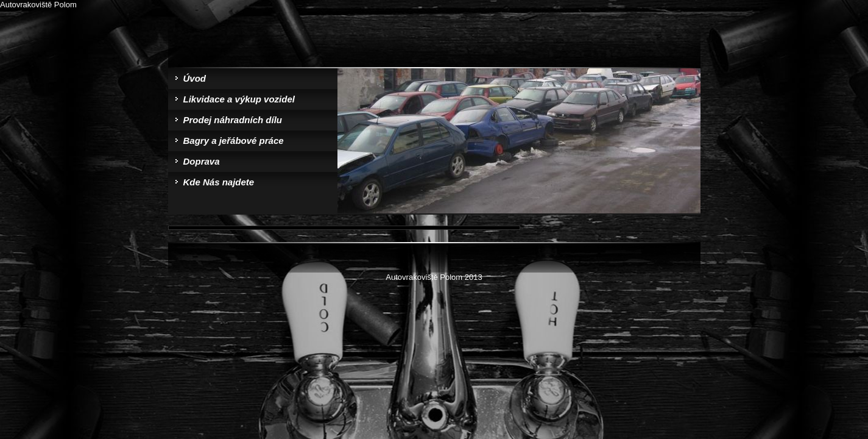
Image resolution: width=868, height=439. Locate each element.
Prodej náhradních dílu (233, 120)
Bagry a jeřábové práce (234, 141)
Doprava (202, 161)
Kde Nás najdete (219, 182)
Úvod (195, 78)
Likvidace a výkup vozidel (239, 99)
